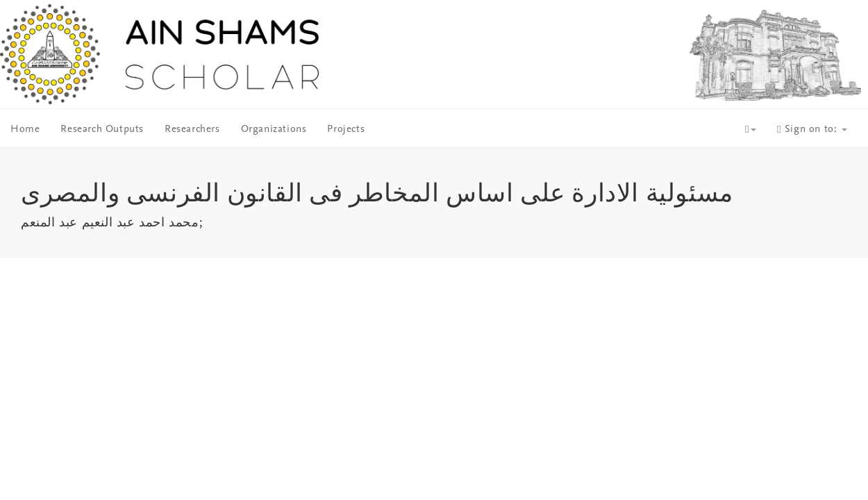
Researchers (192, 130)
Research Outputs (102, 130)
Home (25, 130)
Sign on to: (812, 130)
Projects (346, 130)
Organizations (274, 130)
